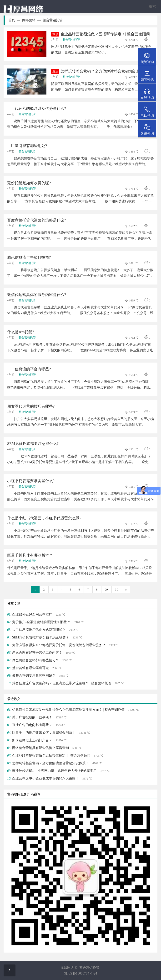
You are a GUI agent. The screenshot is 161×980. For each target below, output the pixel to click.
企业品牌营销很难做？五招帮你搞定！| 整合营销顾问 (101, 34)
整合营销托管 (53, 20)
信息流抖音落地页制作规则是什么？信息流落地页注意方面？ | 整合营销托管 (68, 710)
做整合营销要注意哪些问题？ (34, 676)
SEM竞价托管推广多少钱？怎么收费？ (41, 637)
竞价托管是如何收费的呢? (29, 183)
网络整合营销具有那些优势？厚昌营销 (40, 748)
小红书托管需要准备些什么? (31, 481)
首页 (14, 20)
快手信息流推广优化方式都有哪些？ (39, 630)
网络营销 (31, 20)
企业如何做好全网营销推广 (32, 614)
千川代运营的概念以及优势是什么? (37, 108)
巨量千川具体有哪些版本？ (30, 555)
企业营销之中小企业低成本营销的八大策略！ (45, 778)
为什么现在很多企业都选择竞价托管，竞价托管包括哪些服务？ (59, 645)
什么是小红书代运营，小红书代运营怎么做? (44, 518)
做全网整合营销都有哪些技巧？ (35, 660)
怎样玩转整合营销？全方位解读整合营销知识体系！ (100, 71)
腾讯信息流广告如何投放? (29, 257)
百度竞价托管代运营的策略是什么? (37, 220)
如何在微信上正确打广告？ (32, 740)
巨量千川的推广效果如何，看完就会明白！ (44, 733)
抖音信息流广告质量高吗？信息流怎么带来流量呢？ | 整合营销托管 (62, 683)
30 (117, 590)
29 (106, 590)
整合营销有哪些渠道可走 (30, 668)
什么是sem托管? (21, 332)
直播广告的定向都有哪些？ (32, 725)
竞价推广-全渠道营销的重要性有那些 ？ (41, 622)
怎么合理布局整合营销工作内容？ (37, 653)
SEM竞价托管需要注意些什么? (33, 444)
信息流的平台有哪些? (29, 369)
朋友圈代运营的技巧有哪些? (31, 406)
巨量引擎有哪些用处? (27, 146)
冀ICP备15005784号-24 (80, 973)
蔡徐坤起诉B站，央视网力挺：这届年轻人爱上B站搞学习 (54, 771)
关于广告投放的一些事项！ (32, 717)
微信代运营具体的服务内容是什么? (37, 295)
